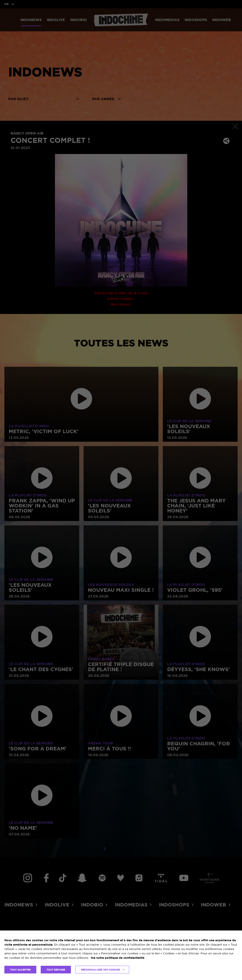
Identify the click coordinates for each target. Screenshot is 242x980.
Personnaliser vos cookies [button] (101, 970)
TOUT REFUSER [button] (56, 970)
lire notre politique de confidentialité (118, 958)
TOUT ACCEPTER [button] (20, 970)
